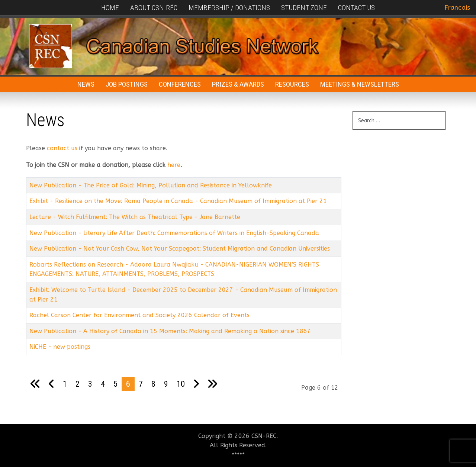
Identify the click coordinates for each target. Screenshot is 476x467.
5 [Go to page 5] (115, 384)
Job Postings (127, 84)
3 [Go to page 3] (90, 384)
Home (110, 8)
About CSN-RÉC (154, 8)
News (86, 84)
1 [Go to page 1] (65, 384)
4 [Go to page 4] (103, 384)
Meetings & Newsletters (360, 84)
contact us (62, 148)
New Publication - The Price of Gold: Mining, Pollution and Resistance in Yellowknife (151, 185)
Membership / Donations (229, 8)
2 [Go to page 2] (78, 384)
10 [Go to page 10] (181, 384)
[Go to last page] (212, 384)
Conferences (180, 84)
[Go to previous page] (52, 384)
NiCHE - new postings (60, 347)
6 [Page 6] (128, 384)
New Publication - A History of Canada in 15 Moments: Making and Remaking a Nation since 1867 (170, 331)
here (174, 165)
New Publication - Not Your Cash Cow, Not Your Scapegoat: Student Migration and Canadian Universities (180, 249)
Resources (292, 84)
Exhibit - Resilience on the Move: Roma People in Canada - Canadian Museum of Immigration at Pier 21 (178, 201)
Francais (457, 8)
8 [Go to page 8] (153, 384)
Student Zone (304, 8)
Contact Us (356, 8)
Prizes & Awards (238, 84)
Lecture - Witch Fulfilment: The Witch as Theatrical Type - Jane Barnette (135, 217)
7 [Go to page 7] (141, 384)
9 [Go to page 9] (166, 384)
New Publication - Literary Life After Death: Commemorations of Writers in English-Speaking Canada (174, 233)
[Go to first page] (35, 384)
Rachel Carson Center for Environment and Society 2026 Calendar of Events (139, 315)
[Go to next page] (196, 384)
